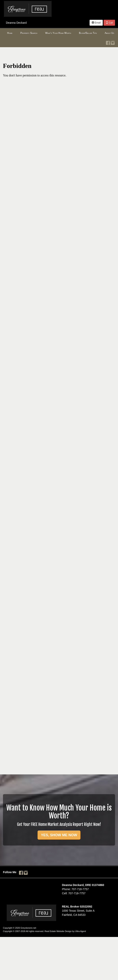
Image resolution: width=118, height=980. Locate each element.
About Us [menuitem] (110, 33)
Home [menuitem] (10, 33)
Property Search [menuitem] (29, 33)
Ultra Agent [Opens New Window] (80, 931)
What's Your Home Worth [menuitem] (58, 33)
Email (96, 23)
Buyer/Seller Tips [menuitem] (88, 33)
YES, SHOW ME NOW (59, 835)
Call (109, 23)
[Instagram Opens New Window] (113, 42)
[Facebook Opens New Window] (108, 42)
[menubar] (59, 33)
